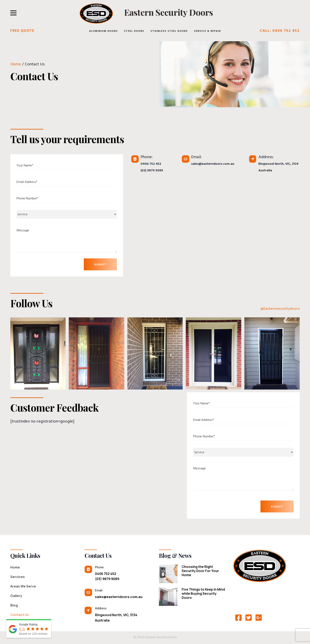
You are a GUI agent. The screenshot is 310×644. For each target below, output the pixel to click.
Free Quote (22, 31)
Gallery (16, 596)
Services (18, 577)
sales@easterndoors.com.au (213, 164)
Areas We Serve (23, 586)
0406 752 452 (151, 164)
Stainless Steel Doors (169, 31)
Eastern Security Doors (169, 12)
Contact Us (20, 615)
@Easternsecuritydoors (280, 308)
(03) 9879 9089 (152, 171)
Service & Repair (207, 31)
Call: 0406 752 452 (280, 31)
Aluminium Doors (104, 31)
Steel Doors (134, 31)
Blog (14, 605)
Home (16, 65)
